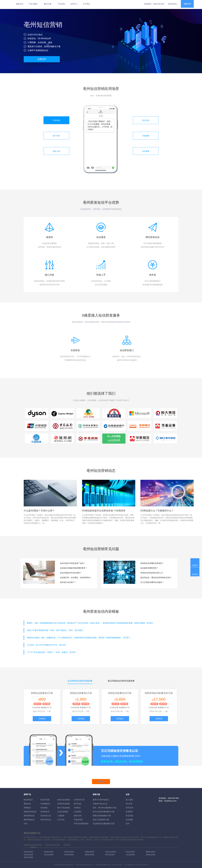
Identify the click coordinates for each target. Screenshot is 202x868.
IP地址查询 (78, 820)
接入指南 (129, 800)
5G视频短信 (45, 804)
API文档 (129, 804)
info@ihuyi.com (170, 801)
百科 (128, 824)
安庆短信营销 (28, 855)
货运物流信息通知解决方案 (104, 824)
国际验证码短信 (30, 812)
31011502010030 (140, 865)
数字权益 (78, 804)
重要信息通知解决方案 (102, 816)
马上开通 (101, 782)
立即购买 (42, 719)
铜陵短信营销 (150, 852)
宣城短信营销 (150, 855)
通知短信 (27, 804)
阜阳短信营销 (89, 855)
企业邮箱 (78, 812)
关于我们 (87, 4)
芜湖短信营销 (49, 852)
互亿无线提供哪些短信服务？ (152, 582)
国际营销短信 (29, 820)
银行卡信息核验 (64, 808)
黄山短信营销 (49, 855)
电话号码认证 (46, 820)
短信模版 (129, 820)
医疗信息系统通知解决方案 (104, 812)
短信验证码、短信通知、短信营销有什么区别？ (77, 578)
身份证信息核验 (64, 800)
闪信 (26, 824)
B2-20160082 (117, 865)
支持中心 (74, 4)
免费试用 (187, 4)
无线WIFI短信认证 (100, 804)
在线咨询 (195, 565)
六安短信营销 (130, 855)
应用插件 (129, 812)
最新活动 (20, 4)
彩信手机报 (45, 800)
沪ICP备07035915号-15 (84, 865)
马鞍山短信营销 (111, 852)
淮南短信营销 (89, 852)
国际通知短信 (29, 816)
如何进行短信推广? (68, 582)
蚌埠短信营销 (69, 852)
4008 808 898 (159, 4)
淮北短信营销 (130, 852)
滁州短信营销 (69, 855)
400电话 (77, 808)
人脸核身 (61, 816)
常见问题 (129, 816)
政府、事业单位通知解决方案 (104, 808)
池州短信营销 (28, 857)
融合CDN (78, 816)
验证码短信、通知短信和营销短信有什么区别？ (157, 578)
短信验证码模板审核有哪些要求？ (74, 568)
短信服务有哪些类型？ (149, 568)
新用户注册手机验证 (101, 800)
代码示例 (129, 808)
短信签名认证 (46, 816)
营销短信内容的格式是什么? (152, 573)
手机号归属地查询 (81, 824)
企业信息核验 (63, 812)
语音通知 (44, 808)
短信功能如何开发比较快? (70, 573)
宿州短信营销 (110, 855)
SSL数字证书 (79, 800)
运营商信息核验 (64, 804)
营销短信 (27, 808)
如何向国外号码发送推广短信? (72, 563)
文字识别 (61, 820)
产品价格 (61, 4)
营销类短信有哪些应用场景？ (152, 563)
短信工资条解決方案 (101, 820)
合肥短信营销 (28, 852)
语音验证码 (45, 812)
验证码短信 (28, 800)
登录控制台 (172, 4)
